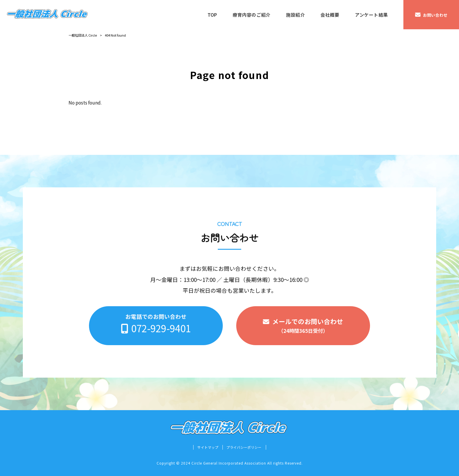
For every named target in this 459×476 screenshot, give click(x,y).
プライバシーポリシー (244, 447)
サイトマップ (208, 447)
